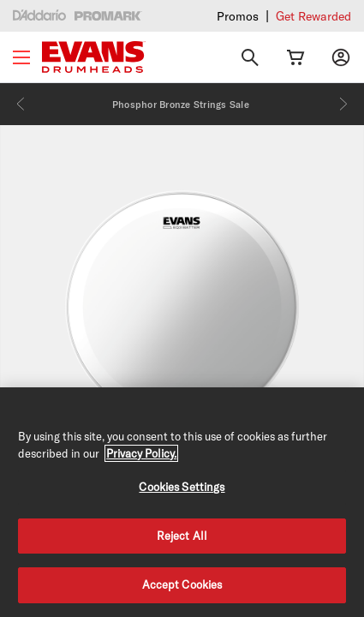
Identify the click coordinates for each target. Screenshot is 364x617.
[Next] (343, 104)
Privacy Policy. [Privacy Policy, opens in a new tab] (141, 453)
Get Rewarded (313, 16)
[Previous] (21, 104)
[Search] (250, 57)
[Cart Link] (295, 57)
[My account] (341, 57)
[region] (182, 502)
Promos (238, 16)
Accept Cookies (182, 584)
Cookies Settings (182, 487)
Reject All (182, 536)
